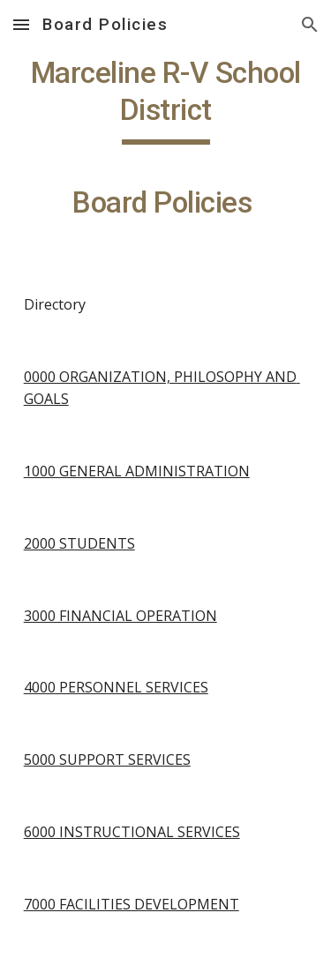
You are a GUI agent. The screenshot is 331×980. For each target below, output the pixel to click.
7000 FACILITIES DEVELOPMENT (132, 904)
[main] (166, 146)
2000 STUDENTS (79, 543)
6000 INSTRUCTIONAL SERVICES (132, 832)
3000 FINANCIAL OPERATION (120, 616)
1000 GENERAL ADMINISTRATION (137, 471)
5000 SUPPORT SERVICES (107, 759)
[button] (21, 24)
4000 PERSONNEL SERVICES (116, 687)
